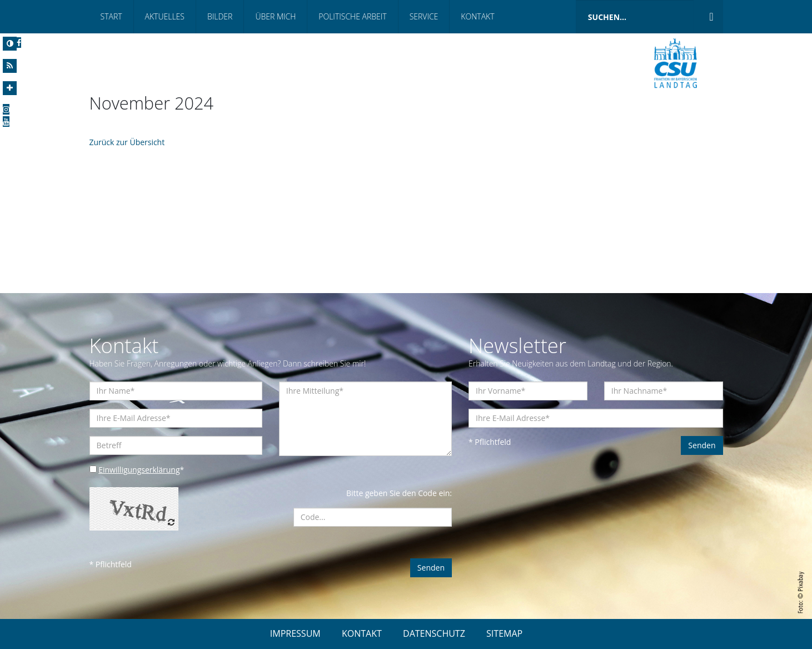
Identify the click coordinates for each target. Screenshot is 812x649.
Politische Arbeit (352, 16)
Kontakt (477, 16)
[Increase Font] (10, 88)
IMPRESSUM (295, 633)
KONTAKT (362, 633)
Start (111, 16)
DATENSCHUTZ (434, 633)
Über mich (275, 16)
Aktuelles (165, 16)
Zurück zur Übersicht (127, 142)
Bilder (220, 16)
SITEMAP (504, 633)
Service (424, 16)
